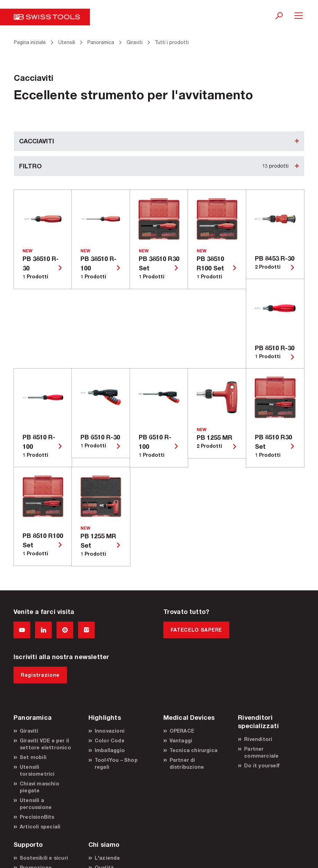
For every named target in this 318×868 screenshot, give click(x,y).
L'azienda (107, 858)
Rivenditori (258, 739)
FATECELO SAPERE (196, 630)
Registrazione (40, 675)
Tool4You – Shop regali (116, 763)
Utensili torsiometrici (37, 770)
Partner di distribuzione (187, 763)
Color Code (110, 740)
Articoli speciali (40, 827)
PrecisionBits (37, 817)
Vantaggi (181, 740)
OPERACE (182, 731)
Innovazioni (110, 731)
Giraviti (29, 731)
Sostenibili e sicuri (44, 858)
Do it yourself (262, 765)
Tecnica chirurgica (194, 750)
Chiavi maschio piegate (40, 787)
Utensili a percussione (36, 804)
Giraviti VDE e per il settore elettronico (45, 744)
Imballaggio (110, 750)
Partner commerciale (261, 752)
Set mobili (33, 757)
